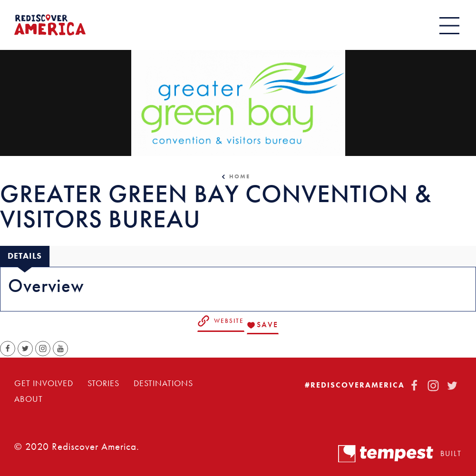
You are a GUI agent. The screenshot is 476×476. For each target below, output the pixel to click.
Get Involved (44, 383)
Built (400, 454)
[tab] (25, 256)
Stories (103, 383)
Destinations (163, 383)
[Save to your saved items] (263, 325)
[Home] (50, 25)
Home (240, 176)
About (29, 399)
